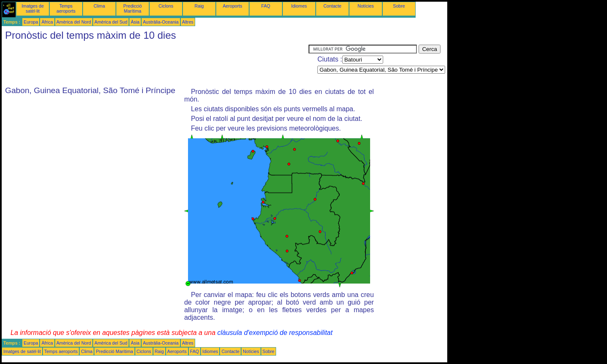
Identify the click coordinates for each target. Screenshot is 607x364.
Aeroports (232, 6)
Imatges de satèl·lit (33, 8)
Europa (31, 22)
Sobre (399, 6)
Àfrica (47, 22)
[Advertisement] (155, 64)
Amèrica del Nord (74, 22)
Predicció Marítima (133, 8)
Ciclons (166, 6)
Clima (99, 6)
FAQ (266, 6)
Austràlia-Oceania (161, 22)
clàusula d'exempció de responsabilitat (275, 333)
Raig (199, 6)
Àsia (135, 22)
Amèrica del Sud (111, 22)
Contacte (332, 6)
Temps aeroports (66, 8)
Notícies (366, 6)
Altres (188, 22)
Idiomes (299, 6)
